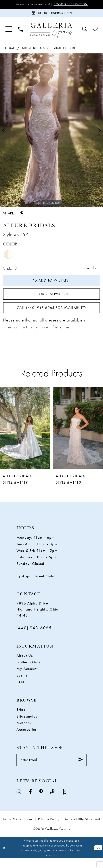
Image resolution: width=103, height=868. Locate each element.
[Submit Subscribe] (80, 769)
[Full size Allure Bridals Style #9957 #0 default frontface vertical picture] (52, 132)
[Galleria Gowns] (52, 32)
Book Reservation (73, 5)
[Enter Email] (52, 769)
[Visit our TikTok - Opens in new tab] (52, 801)
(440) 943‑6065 (34, 636)
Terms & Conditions (18, 829)
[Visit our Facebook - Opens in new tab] (30, 801)
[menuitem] (9, 31)
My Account (27, 677)
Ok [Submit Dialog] (98, 857)
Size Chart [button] (90, 270)
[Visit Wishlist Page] (95, 31)
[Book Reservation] (52, 14)
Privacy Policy (49, 829)
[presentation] (25, 436)
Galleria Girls (28, 670)
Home (10, 50)
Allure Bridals (33, 50)
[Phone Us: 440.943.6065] (20, 31)
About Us (25, 664)
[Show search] (85, 31)
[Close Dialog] (5, 857)
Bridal (22, 718)
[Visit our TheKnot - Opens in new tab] (65, 801)
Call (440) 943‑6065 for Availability (52, 315)
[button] (9, 31)
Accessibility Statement (82, 829)
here (55, 865)
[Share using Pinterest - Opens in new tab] (22, 215)
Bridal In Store (64, 50)
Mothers (24, 731)
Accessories (27, 738)
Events (22, 684)
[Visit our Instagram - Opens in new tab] (19, 801)
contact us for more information (42, 335)
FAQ (20, 690)
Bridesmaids (27, 724)
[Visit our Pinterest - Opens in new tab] (41, 801)
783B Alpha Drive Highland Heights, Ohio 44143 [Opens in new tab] (37, 617)
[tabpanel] (52, 132)
